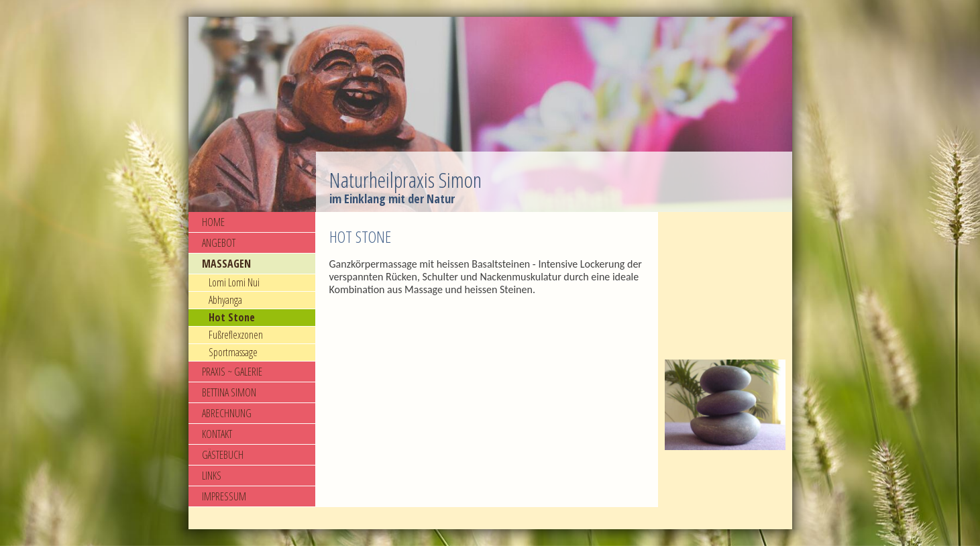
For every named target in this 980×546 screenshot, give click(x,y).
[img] (490, 114)
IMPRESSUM (224, 496)
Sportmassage (233, 352)
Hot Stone (232, 317)
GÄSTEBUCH (223, 455)
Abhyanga (225, 300)
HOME (213, 222)
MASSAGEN (226, 264)
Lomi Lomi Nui (234, 282)
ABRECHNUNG (227, 413)
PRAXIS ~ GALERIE (232, 372)
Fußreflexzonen (236, 335)
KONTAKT (217, 434)
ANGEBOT (219, 243)
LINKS (212, 476)
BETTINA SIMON (229, 392)
